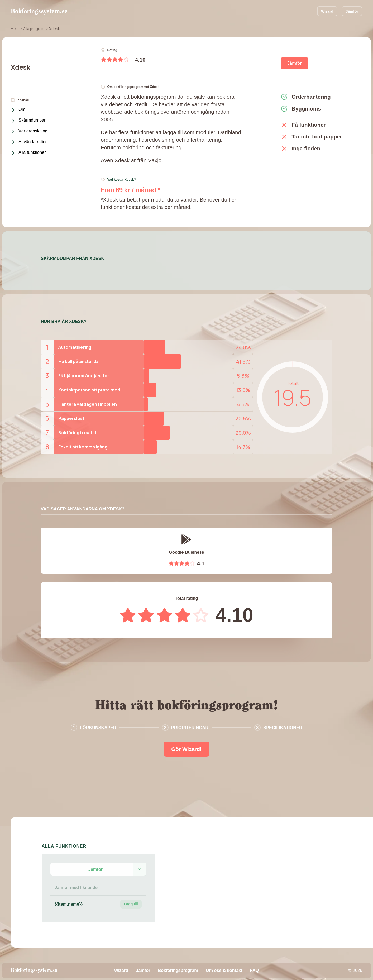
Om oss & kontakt (224, 970)
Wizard (327, 11)
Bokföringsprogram (178, 970)
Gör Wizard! (186, 749)
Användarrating (30, 142)
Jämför (352, 11)
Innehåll (20, 100)
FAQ (255, 970)
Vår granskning (30, 131)
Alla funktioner (29, 153)
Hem (15, 29)
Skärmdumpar (29, 121)
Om (19, 110)
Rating (109, 50)
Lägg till (131, 904)
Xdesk (21, 67)
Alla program (34, 29)
